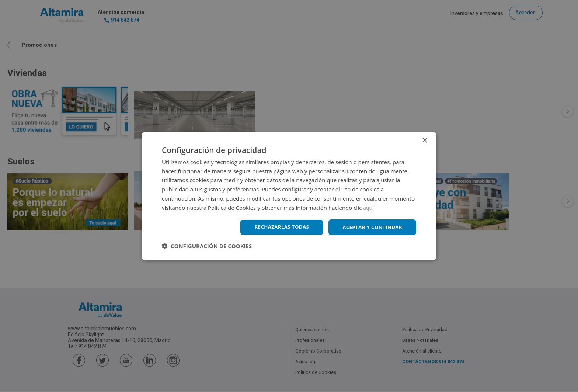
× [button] (424, 140)
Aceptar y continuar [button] (371, 227)
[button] (207, 246)
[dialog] (289, 196)
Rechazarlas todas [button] (277, 227)
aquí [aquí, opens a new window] (369, 207)
